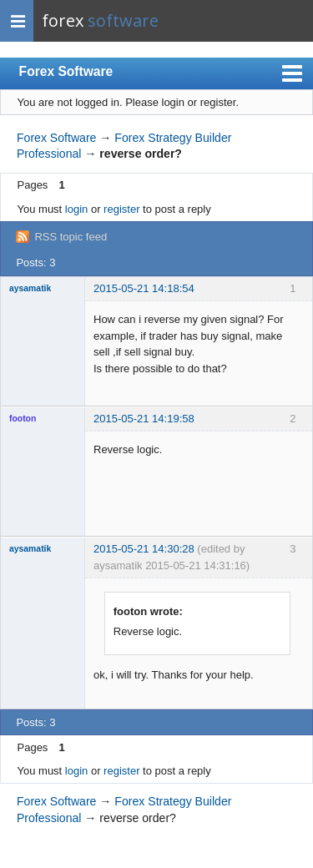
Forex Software (66, 71)
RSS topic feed (71, 237)
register (121, 209)
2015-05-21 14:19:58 (144, 419)
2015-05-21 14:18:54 (144, 288)
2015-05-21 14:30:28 (144, 549)
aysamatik (30, 288)
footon (23, 419)
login (76, 209)
